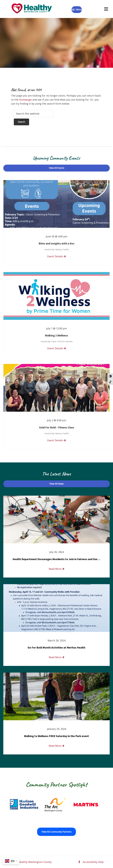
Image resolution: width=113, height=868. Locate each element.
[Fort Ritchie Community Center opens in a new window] (18, 805)
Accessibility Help (93, 862)
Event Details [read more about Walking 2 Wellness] (57, 348)
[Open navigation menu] (106, 9)
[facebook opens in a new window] (79, 862)
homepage (25, 100)
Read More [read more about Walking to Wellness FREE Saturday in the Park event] (57, 746)
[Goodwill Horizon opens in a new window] (49, 805)
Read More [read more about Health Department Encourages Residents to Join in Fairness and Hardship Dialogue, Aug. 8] (57, 569)
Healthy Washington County (35, 862)
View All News (57, 484)
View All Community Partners (57, 832)
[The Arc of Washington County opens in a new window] (81, 805)
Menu (79, 10)
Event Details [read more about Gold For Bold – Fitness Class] (57, 440)
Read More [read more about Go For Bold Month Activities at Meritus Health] (57, 657)
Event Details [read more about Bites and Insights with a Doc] (57, 256)
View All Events (57, 168)
